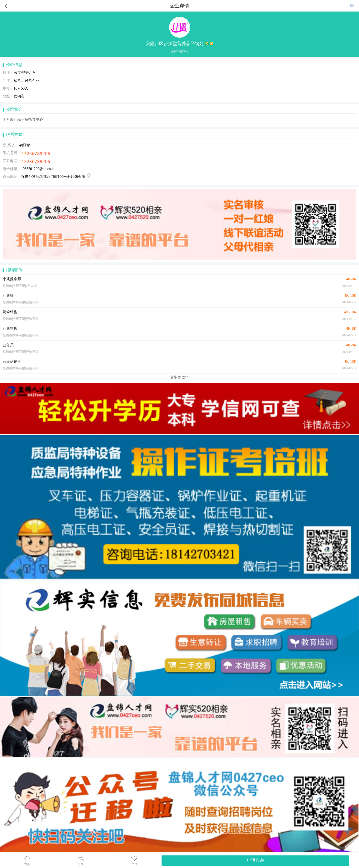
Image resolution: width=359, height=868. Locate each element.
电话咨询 (255, 860)
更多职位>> (180, 377)
